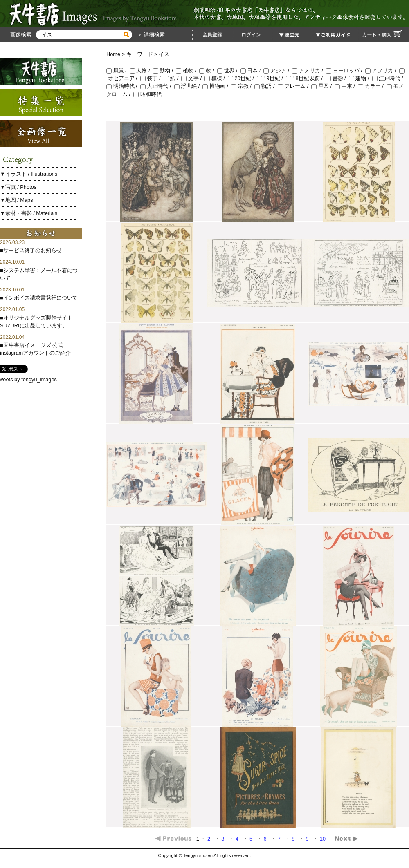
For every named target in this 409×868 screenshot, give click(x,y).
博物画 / (217, 86)
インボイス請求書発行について (40, 298)
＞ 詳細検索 (150, 35)
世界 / (229, 70)
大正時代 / (157, 86)
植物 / (188, 70)
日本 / (252, 70)
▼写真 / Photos (18, 187)
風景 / (118, 70)
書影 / (337, 78)
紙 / (173, 78)
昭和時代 (147, 94)
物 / (208, 70)
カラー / (372, 86)
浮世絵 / (189, 86)
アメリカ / (309, 70)
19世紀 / (271, 78)
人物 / (141, 70)
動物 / (165, 70)
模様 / (216, 78)
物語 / (266, 86)
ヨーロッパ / (346, 70)
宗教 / (243, 86)
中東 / (346, 86)
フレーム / (295, 86)
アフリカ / (382, 70)
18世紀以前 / (306, 78)
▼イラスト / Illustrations (29, 174)
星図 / (323, 86)
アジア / (278, 70)
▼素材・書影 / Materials (29, 213)
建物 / (361, 78)
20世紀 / (242, 78)
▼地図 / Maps (17, 200)
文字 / (193, 78)
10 (324, 839)
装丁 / (152, 78)
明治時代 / (123, 86)
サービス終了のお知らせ (33, 250)
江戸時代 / (388, 78)
